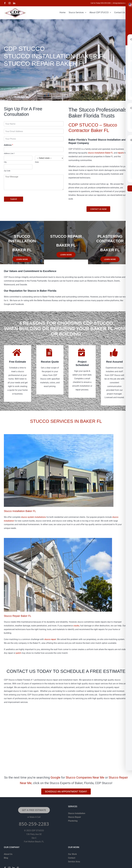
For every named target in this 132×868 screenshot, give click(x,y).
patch (18, 653)
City (5, 162)
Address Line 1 (9, 153)
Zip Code (7, 171)
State (37, 162)
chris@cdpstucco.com (120, 3)
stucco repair (50, 639)
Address (8, 145)
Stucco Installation (77, 813)
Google (55, 778)
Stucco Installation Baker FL (20, 511)
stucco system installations (33, 517)
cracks (76, 626)
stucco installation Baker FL (101, 153)
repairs (121, 153)
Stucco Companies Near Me (85, 778)
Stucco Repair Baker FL (18, 616)
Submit (14, 199)
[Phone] (34, 139)
